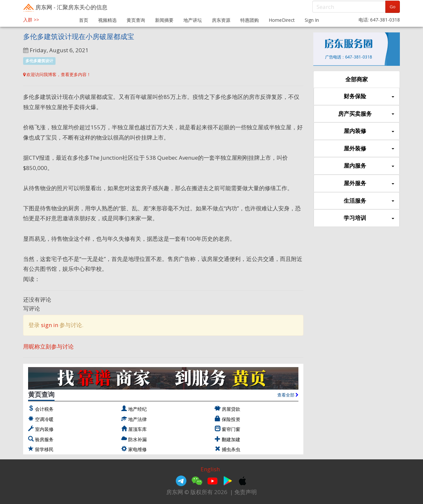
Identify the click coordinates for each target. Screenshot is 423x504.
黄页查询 (136, 20)
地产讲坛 (193, 20)
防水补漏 (137, 439)
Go (393, 7)
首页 (84, 20)
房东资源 (221, 20)
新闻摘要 (164, 20)
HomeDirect (282, 20)
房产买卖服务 (366, 114)
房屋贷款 (231, 409)
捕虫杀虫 (231, 449)
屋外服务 (369, 183)
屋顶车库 (137, 429)
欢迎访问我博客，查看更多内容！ (57, 74)
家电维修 (137, 449)
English (210, 469)
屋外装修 (369, 149)
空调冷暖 (44, 419)
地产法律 (137, 419)
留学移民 (44, 449)
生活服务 (369, 201)
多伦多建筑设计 (39, 61)
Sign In (312, 20)
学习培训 (369, 218)
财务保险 (369, 96)
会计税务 (44, 409)
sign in (50, 325)
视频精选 (107, 20)
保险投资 (231, 419)
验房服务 (44, 439)
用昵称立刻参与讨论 (48, 346)
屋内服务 (369, 166)
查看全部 (288, 395)
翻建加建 (231, 439)
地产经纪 (137, 409)
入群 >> (31, 20)
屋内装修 (369, 131)
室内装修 (44, 429)
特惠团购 (250, 20)
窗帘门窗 (231, 429)
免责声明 (246, 492)
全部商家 (357, 79)
